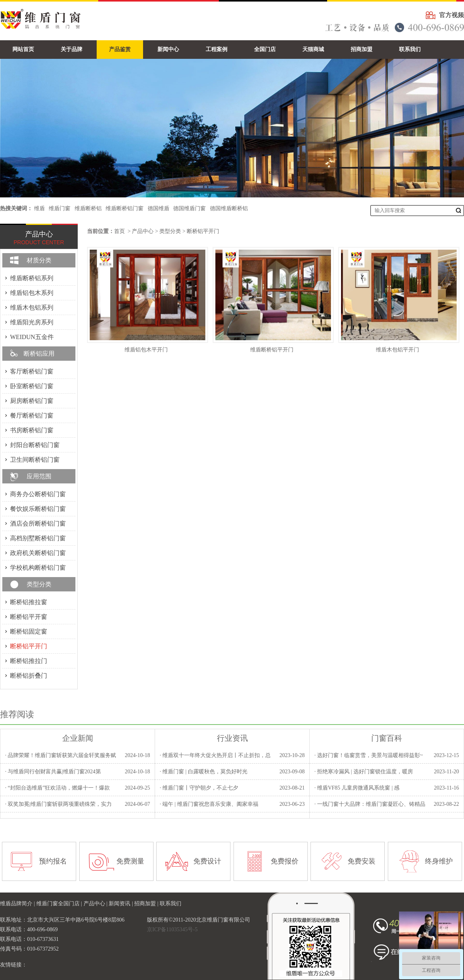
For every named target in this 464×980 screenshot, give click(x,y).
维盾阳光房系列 (32, 322)
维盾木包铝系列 (32, 308)
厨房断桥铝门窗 (32, 401)
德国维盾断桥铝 (229, 208)
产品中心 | (96, 904)
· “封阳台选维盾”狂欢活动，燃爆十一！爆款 (57, 788)
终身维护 (439, 861)
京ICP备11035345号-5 (172, 929)
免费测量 (130, 861)
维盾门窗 (60, 208)
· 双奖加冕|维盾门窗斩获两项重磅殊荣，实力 (58, 804)
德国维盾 (159, 208)
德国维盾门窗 (189, 208)
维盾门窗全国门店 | (60, 904)
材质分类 (39, 260)
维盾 (39, 208)
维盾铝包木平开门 (146, 350)
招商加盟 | (147, 904)
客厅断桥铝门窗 (32, 371)
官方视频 (452, 15)
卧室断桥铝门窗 (32, 386)
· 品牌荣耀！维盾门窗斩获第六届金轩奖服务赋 (61, 755)
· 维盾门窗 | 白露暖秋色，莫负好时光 (204, 772)
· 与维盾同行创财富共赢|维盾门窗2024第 (53, 772)
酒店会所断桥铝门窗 (38, 523)
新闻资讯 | (121, 904)
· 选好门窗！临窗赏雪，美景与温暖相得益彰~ (369, 755)
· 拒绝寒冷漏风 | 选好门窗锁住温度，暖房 (364, 772)
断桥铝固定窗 (29, 631)
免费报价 (285, 861)
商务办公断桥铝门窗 (38, 494)
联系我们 (171, 904)
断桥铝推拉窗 (29, 602)
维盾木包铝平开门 (397, 350)
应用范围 (39, 476)
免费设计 (207, 861)
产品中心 (143, 231)
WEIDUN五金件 (32, 337)
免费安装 (362, 861)
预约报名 (53, 861)
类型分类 (170, 231)
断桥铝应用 (39, 354)
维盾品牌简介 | (18, 904)
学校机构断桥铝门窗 (38, 568)
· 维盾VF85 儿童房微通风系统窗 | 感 (357, 788)
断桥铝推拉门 (29, 661)
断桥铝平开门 (203, 231)
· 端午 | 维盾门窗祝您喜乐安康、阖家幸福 (209, 804)
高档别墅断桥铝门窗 (38, 538)
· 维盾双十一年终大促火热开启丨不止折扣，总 (215, 755)
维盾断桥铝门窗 (125, 208)
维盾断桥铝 (88, 208)
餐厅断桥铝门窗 (32, 415)
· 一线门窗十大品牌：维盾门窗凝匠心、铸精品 (370, 804)
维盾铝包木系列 (32, 293)
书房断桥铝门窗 (32, 430)
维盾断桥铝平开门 (272, 350)
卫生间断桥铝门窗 (35, 460)
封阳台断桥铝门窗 (35, 445)
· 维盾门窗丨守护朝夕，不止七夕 (199, 788)
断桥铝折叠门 (29, 676)
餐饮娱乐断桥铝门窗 (38, 509)
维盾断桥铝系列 (32, 278)
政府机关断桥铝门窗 (38, 553)
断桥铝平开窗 (29, 617)
